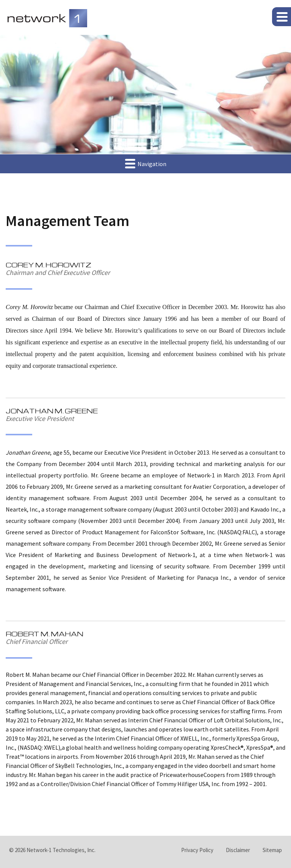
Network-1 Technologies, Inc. (61, 850)
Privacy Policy (197, 850)
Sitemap (272, 850)
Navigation (146, 163)
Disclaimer (238, 850)
